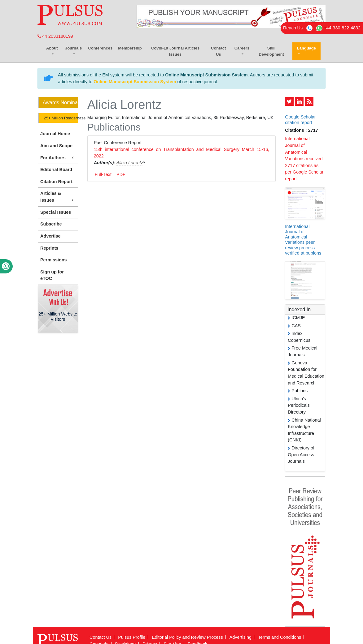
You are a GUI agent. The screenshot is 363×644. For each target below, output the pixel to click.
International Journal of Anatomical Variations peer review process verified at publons (303, 240)
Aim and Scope (56, 146)
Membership (130, 48)
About (52, 48)
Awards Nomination (60, 103)
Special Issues (56, 212)
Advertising (241, 637)
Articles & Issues (58, 197)
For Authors (58, 158)
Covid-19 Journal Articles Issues (175, 51)
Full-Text (103, 174)
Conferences (100, 48)
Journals (73, 48)
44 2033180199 (55, 36)
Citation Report (56, 182)
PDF (121, 174)
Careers (242, 48)
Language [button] (306, 48)
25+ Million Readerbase (60, 118)
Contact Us (218, 51)
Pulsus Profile (132, 637)
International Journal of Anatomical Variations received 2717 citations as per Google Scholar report (304, 159)
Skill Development (271, 51)
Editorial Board (56, 170)
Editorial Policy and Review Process (187, 637)
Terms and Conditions (280, 637)
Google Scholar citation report (300, 120)
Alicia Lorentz (130, 163)
